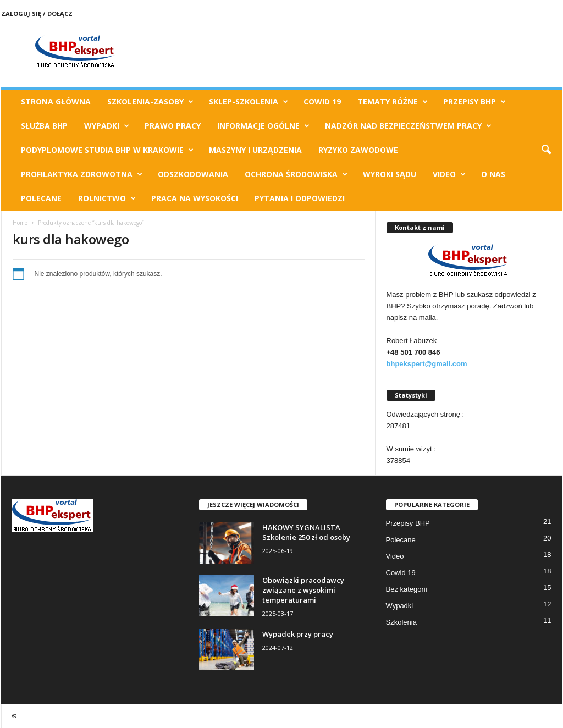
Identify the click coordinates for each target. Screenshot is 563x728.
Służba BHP (44, 126)
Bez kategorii (407, 589)
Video (449, 174)
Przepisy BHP (474, 102)
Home (20, 223)
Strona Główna (56, 101)
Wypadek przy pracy (298, 634)
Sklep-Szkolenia (249, 102)
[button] (546, 150)
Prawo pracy (173, 126)
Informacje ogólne (263, 126)
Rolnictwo (107, 198)
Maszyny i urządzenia (255, 150)
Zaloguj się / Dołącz (37, 13)
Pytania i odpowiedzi (300, 198)
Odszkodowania (193, 174)
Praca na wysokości (195, 198)
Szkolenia (401, 622)
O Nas (493, 174)
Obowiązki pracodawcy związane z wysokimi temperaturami (303, 590)
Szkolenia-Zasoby (150, 102)
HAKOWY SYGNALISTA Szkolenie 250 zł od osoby (306, 532)
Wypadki (107, 126)
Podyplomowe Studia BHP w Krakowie (107, 150)
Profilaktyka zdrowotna (82, 174)
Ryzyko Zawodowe (358, 150)
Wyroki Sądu (390, 174)
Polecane (41, 198)
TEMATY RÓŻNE (393, 102)
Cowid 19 (322, 101)
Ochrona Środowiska (296, 174)
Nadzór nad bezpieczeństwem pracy (408, 126)
